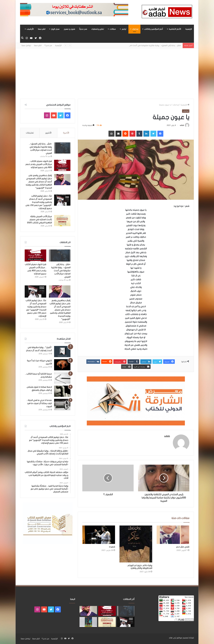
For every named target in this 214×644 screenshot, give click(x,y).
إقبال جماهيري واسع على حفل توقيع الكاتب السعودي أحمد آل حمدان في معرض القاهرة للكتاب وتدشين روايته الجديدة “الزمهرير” (39, 182)
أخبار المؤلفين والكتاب (154, 29)
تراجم (124, 29)
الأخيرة (66, 133)
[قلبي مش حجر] (173, 535)
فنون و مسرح (69, 29)
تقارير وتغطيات (98, 29)
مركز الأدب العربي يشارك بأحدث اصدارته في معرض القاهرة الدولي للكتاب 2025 (39, 220)
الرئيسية (189, 29)
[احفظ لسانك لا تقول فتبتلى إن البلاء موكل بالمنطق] (62, 391)
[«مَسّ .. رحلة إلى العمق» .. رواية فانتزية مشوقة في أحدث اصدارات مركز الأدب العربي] (62, 148)
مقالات (113, 29)
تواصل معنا (26, 45)
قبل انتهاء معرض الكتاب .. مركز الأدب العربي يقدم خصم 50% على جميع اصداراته (39, 164)
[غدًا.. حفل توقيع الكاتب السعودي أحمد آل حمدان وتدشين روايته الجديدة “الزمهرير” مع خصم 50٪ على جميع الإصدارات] (62, 200)
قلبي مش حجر (183, 547)
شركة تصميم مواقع (185, 638)
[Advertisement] (107, 74)
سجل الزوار (55, 29)
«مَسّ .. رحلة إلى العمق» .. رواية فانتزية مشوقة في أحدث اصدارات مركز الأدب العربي (61, 271)
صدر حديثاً (83, 29)
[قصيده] (99, 535)
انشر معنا (42, 29)
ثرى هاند (172, 638)
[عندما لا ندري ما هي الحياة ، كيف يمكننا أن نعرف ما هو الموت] (62, 404)
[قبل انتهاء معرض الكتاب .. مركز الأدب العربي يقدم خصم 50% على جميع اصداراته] (62, 165)
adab (182, 125)
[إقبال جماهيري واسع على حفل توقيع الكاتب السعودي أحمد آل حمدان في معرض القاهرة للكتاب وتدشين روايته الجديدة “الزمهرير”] (62, 180)
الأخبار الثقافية (175, 29)
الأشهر (48, 133)
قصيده (112, 547)
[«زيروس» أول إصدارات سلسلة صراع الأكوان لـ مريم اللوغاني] (88, 622)
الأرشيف (30, 29)
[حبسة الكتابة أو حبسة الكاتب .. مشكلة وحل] (62, 378)
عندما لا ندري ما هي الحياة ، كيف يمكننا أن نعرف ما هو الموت (39, 403)
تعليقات (30, 133)
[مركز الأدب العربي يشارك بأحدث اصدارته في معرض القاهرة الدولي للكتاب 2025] (62, 221)
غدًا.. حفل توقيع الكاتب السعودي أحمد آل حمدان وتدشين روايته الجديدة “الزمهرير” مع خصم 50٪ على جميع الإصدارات (39, 202)
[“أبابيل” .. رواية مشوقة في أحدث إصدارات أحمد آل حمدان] (62, 352)
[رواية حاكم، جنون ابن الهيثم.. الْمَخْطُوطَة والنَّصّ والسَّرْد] (136, 544)
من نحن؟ (48, 45)
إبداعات (135, 29)
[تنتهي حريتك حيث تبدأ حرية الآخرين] (62, 365)
